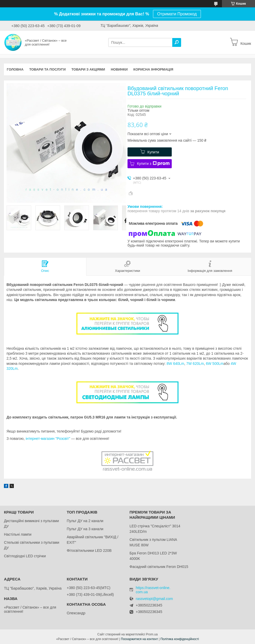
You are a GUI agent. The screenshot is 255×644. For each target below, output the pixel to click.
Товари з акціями (88, 69)
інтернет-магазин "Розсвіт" (48, 439)
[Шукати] (177, 42)
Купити (153, 152)
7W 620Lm (195, 364)
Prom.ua (152, 634)
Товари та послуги (47, 69)
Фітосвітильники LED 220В (89, 551)
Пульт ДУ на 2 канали (85, 521)
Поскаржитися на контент (139, 639)
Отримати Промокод (177, 14)
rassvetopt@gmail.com (154, 599)
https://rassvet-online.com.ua (153, 590)
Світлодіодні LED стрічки (25, 556)
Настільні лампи (18, 534)
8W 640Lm (175, 364)
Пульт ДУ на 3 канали (85, 529)
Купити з (153, 164)
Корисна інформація (153, 69)
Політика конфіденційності (180, 639)
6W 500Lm (215, 364)
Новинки (119, 69)
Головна (15, 69)
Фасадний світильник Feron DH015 (159, 567)
